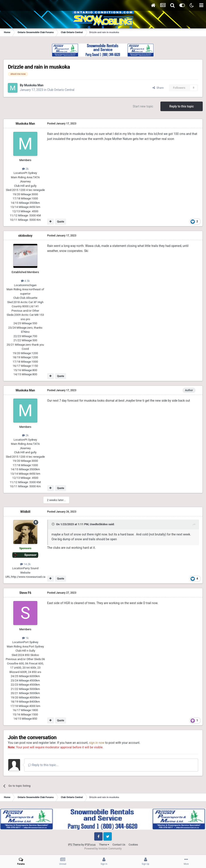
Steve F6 (25, 593)
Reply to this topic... (43, 765)
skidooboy (25, 236)
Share (158, 88)
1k (25, 638)
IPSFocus (90, 845)
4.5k (25, 281)
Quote (60, 222)
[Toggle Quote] (53, 524)
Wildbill (25, 512)
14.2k (25, 564)
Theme (104, 845)
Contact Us (119, 845)
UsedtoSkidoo (99, 524)
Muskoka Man (34, 85)
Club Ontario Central (61, 90)
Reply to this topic (182, 106)
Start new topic (143, 106)
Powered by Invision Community (103, 849)
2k (25, 169)
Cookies (133, 845)
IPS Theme (74, 845)
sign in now (97, 743)
